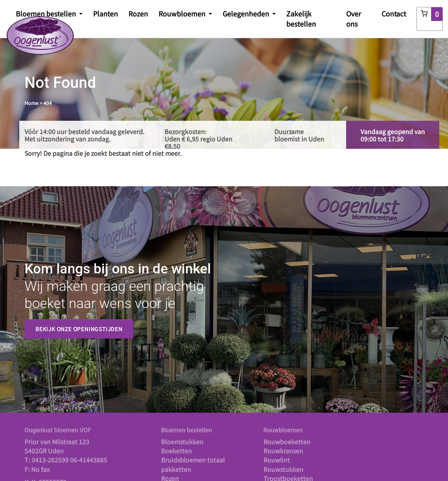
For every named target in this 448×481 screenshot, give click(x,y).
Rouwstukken (283, 469)
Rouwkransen (283, 451)
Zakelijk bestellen (301, 19)
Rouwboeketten (287, 442)
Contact (394, 14)
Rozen (138, 14)
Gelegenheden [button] (247, 14)
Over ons (354, 19)
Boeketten (176, 451)
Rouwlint (277, 460)
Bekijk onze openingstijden (79, 329)
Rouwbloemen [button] (183, 14)
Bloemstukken (182, 442)
